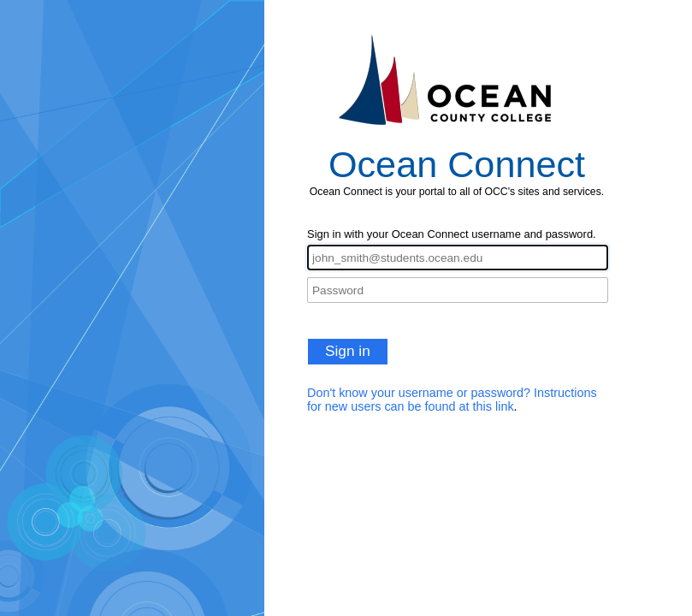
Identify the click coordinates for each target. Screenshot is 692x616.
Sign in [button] (348, 351)
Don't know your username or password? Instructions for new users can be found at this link (452, 400)
